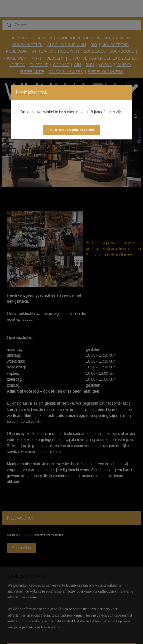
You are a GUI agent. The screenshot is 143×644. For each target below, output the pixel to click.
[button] (71, 130)
